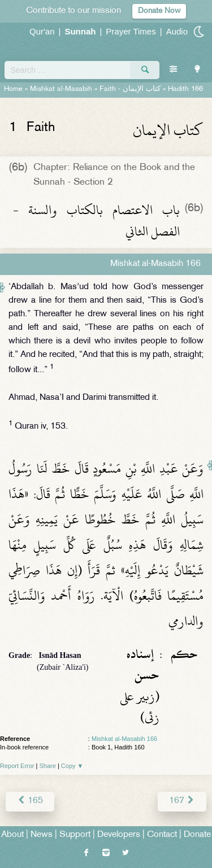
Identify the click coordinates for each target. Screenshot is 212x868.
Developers (119, 835)
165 (30, 801)
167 (182, 801)
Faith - (130, 89)
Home (13, 89)
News (42, 835)
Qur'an (42, 31)
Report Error (17, 766)
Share (48, 766)
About (12, 835)
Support (75, 835)
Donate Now (159, 11)
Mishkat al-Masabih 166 (124, 739)
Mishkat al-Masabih (61, 89)
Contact (162, 835)
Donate (197, 835)
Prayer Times (131, 31)
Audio (177, 31)
